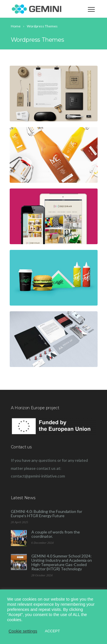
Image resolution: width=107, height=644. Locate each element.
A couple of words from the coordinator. (56, 534)
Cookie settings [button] (23, 631)
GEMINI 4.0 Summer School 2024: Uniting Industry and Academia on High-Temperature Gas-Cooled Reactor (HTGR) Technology (62, 562)
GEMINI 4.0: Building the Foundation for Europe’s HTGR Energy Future (47, 513)
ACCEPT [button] (52, 631)
